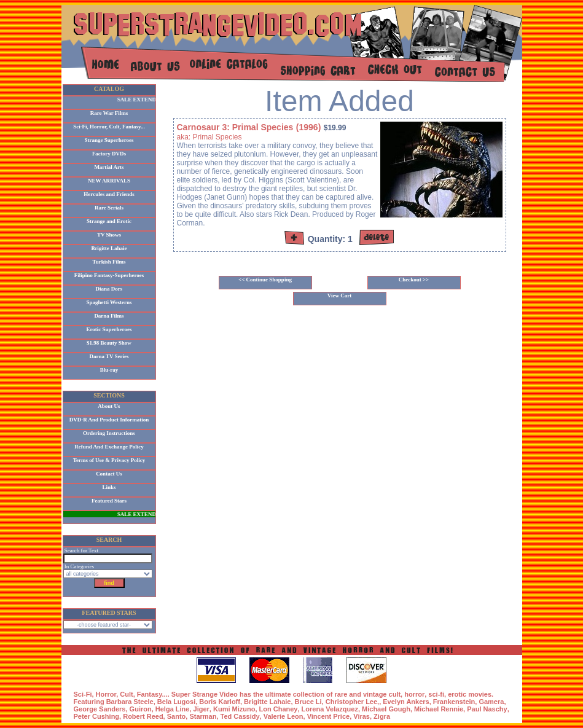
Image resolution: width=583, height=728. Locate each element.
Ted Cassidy (240, 716)
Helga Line (173, 709)
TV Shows (109, 235)
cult (395, 694)
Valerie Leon (284, 716)
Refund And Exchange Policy (109, 447)
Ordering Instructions (109, 433)
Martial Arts (109, 167)
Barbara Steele (130, 702)
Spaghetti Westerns (109, 302)
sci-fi (436, 694)
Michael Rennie (439, 709)
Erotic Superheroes (109, 329)
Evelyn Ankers (406, 702)
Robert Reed (143, 716)
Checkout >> (414, 280)
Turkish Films (109, 262)
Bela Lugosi (176, 702)
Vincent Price (329, 716)
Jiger (202, 709)
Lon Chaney (279, 709)
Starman (203, 716)
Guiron (141, 709)
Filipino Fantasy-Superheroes (109, 275)
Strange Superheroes (109, 140)
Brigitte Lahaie (109, 248)
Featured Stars (109, 501)
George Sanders (100, 709)
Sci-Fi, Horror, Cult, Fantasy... (109, 127)
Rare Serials (109, 208)
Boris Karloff (220, 702)
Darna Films (109, 316)
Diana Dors (109, 289)
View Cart (339, 296)
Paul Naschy (487, 709)
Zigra (382, 716)
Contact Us (109, 474)
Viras (362, 716)
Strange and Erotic (109, 221)
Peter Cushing (97, 716)
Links (109, 487)
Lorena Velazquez (330, 709)
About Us (109, 406)
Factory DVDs (109, 154)
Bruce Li (308, 702)
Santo (177, 716)
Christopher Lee (351, 702)
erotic (457, 694)
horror (414, 694)
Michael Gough (386, 709)
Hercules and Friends (109, 194)
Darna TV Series (109, 356)
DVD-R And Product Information (109, 420)
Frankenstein (454, 702)
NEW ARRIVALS (109, 181)
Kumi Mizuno (234, 709)
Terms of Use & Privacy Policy (109, 460)
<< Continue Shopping (265, 280)
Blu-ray (109, 370)
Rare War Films (109, 113)
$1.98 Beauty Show (109, 343)
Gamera (491, 702)
